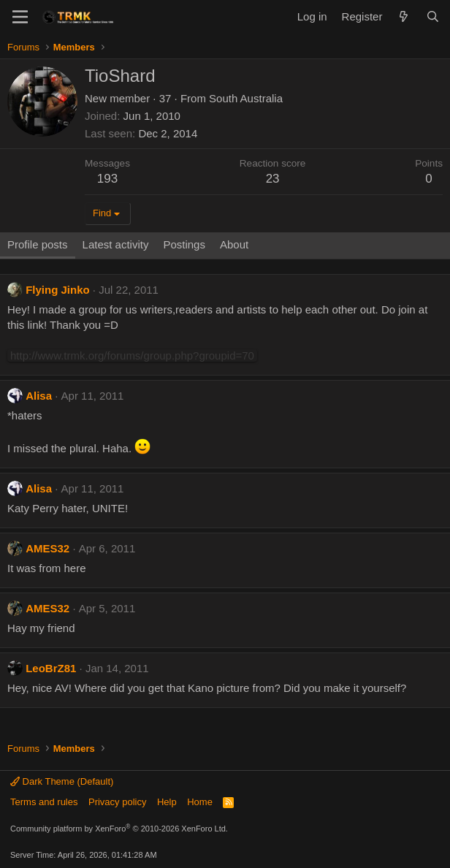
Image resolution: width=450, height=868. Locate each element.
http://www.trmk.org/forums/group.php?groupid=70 (132, 355)
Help (167, 802)
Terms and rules (44, 802)
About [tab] (234, 244)
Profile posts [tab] (38, 244)
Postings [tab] (184, 244)
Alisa (39, 396)
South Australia (246, 98)
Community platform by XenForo (119, 829)
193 (107, 179)
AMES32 (47, 548)
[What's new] (404, 16)
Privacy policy (117, 802)
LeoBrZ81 (51, 668)
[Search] (433, 16)
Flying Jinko (58, 290)
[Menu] (20, 17)
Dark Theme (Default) (62, 781)
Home (200, 802)
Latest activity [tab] (116, 244)
